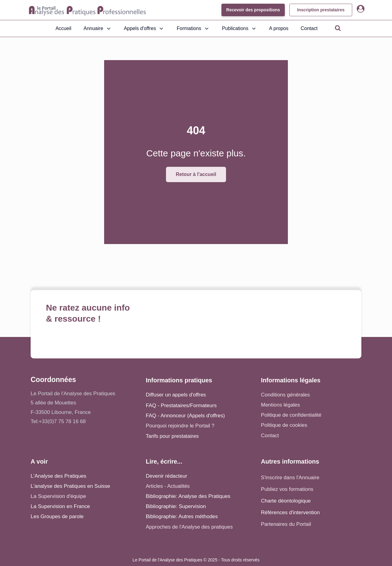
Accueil (63, 28)
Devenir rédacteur (166, 476)
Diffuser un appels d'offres (176, 395)
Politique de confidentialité (291, 415)
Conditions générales (285, 395)
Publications (239, 29)
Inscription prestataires (321, 10)
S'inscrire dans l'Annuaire (290, 478)
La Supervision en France (60, 506)
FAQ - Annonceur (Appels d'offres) (185, 416)
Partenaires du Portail (287, 524)
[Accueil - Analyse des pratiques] (87, 10)
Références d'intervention (290, 512)
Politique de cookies (284, 425)
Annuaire (98, 29)
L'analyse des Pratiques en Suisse (70, 486)
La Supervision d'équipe (58, 496)
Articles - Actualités (168, 486)
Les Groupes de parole (57, 516)
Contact (309, 28)
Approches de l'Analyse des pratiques (189, 527)
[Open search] (338, 28)
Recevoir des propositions (253, 10)
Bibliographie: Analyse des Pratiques (188, 496)
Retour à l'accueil (196, 174)
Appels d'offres (144, 29)
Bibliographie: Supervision (176, 506)
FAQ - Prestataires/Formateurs (181, 405)
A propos (279, 28)
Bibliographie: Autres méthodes (182, 516)
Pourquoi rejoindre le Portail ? (180, 426)
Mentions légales (281, 405)
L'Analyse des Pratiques (58, 476)
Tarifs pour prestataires (172, 436)
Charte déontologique (286, 501)
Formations (193, 29)
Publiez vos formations (287, 489)
